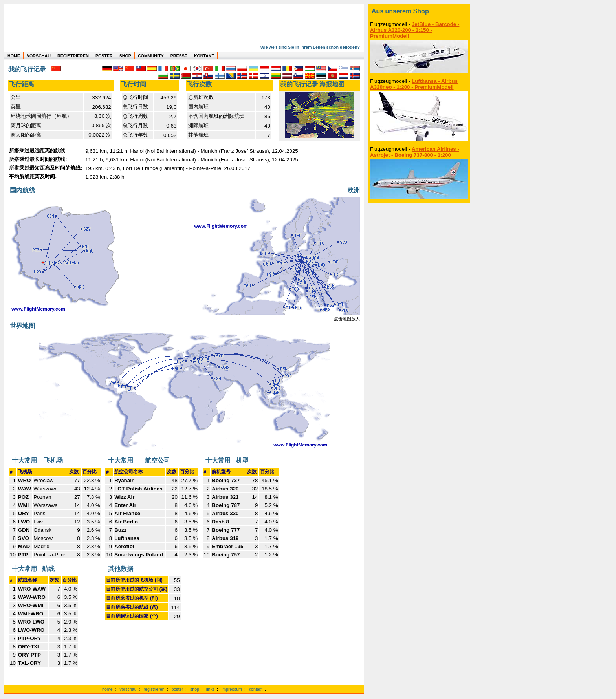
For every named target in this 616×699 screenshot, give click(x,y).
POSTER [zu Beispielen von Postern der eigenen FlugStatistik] (104, 56)
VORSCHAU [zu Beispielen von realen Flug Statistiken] (39, 56)
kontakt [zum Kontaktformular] (256, 689)
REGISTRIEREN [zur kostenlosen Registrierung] (73, 56)
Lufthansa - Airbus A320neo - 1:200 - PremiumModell (414, 84)
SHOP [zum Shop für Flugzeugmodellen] (125, 56)
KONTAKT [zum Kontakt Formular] (204, 56)
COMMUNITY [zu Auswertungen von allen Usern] (151, 56)
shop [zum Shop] (195, 689)
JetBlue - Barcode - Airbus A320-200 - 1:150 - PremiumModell (415, 30)
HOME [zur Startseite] (14, 56)
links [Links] (210, 689)
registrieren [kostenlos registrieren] (154, 689)
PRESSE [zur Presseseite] (179, 56)
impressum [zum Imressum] (232, 689)
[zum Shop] (419, 11)
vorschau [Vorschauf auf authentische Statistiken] (128, 689)
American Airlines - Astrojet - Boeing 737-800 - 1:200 (415, 152)
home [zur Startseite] (107, 689)
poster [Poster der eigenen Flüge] (178, 689)
